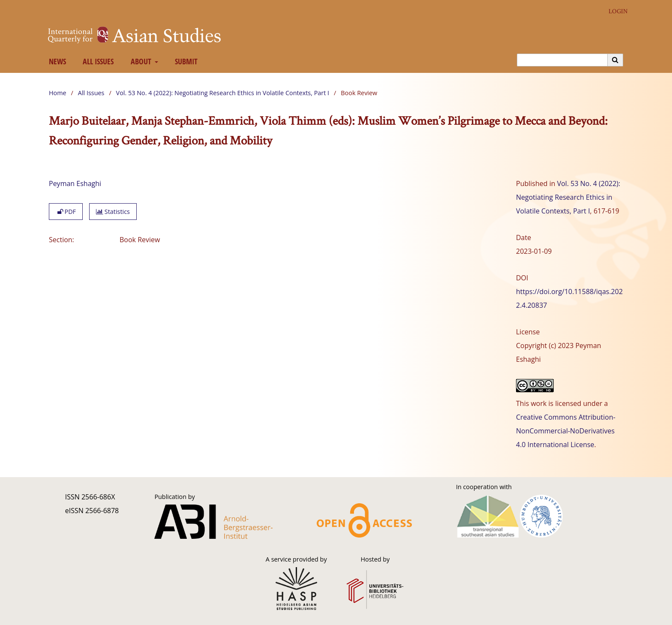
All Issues (97, 61)
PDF (66, 212)
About (140, 61)
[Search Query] (562, 60)
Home (58, 93)
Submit (185, 61)
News (55, 61)
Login (615, 11)
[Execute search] (615, 60)
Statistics (113, 212)
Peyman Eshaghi (75, 183)
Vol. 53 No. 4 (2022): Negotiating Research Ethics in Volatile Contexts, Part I (223, 93)
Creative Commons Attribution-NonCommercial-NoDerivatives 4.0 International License (566, 431)
